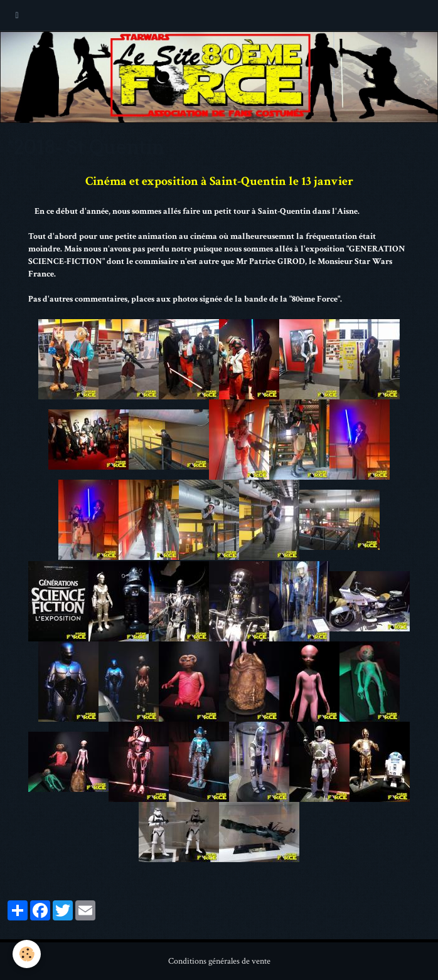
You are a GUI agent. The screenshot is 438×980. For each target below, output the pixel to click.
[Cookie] (27, 954)
